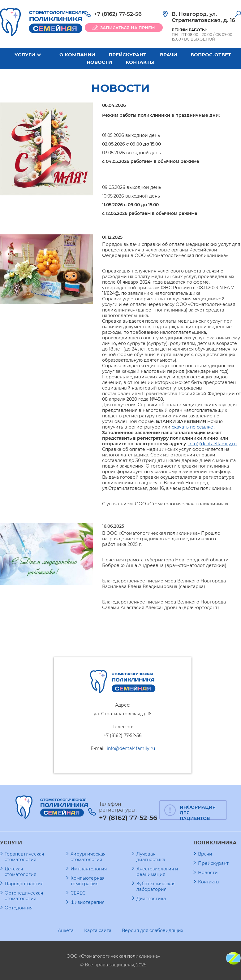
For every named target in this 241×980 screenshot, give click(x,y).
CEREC (78, 893)
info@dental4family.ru (131, 748)
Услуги (25, 55)
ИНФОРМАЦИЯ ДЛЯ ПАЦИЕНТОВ (198, 812)
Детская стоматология (20, 872)
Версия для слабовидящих (153, 930)
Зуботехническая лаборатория (156, 886)
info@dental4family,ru (213, 444)
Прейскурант (127, 55)
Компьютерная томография (88, 881)
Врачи (168, 55)
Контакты (140, 62)
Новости (99, 62)
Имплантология (89, 869)
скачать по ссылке (193, 427)
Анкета (66, 930)
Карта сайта (98, 930)
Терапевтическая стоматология (24, 857)
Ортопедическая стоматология (24, 896)
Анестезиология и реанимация (157, 872)
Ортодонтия (19, 908)
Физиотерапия (88, 902)
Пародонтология (24, 884)
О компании (77, 55)
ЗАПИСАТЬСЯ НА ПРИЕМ (128, 28)
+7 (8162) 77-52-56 (118, 14)
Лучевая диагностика (151, 857)
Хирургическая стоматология (88, 857)
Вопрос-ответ (211, 55)
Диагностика (151, 899)
